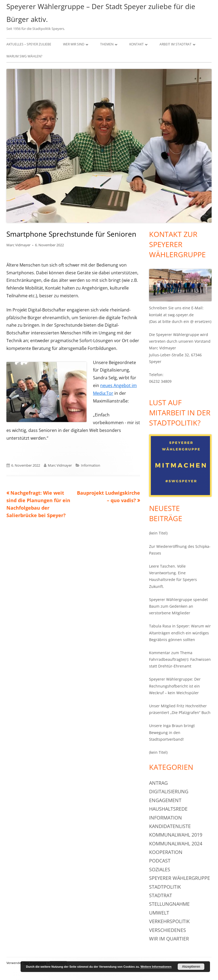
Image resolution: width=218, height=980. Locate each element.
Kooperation (166, 852)
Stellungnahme (169, 904)
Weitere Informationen (156, 967)
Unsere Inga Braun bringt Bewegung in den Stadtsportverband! (172, 732)
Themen (107, 44)
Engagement (165, 800)
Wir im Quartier (169, 939)
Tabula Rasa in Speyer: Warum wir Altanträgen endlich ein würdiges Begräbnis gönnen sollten (180, 633)
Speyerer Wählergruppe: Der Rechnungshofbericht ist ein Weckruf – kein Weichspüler (175, 686)
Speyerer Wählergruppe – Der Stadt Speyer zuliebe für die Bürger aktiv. (101, 13)
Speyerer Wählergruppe (180, 878)
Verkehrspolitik (169, 921)
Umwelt (159, 913)
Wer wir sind (74, 44)
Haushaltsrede (168, 809)
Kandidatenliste (170, 826)
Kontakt (137, 44)
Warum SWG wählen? (24, 56)
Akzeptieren (191, 967)
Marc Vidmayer (18, 245)
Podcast (160, 861)
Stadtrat (161, 895)
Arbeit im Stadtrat (176, 44)
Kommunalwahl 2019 (176, 835)
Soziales (160, 869)
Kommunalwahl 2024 (176, 844)
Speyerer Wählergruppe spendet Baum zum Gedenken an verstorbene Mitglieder (178, 606)
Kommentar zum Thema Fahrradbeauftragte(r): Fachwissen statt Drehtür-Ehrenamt (180, 659)
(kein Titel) (158, 533)
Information (91, 465)
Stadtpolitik (165, 887)
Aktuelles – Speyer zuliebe (29, 44)
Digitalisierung (169, 791)
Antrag (158, 783)
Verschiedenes (168, 930)
